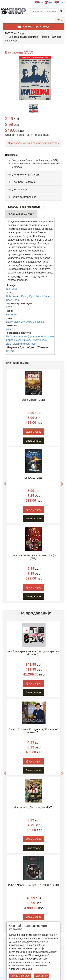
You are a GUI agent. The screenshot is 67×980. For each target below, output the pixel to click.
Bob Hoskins (14, 296)
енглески (11, 314)
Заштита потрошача (22, 197)
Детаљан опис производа (24, 207)
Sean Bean (12, 300)
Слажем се (42, 976)
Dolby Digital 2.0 (16, 322)
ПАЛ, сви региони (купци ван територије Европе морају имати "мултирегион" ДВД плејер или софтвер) (30, 340)
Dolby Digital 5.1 (35, 322)
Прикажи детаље (20, 976)
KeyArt (10, 351)
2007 (9, 307)
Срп (59, 2)
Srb (39, 2)
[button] (3, 482)
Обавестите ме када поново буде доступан (33, 143)
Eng (49, 2)
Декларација (18, 189)
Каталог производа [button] (33, 26)
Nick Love (12, 289)
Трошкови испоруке (22, 182)
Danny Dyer (28, 296)
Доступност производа (23, 174)
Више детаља (33, 441)
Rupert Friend (43, 296)
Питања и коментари (21, 214)
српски (10, 329)
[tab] (33, 174)
